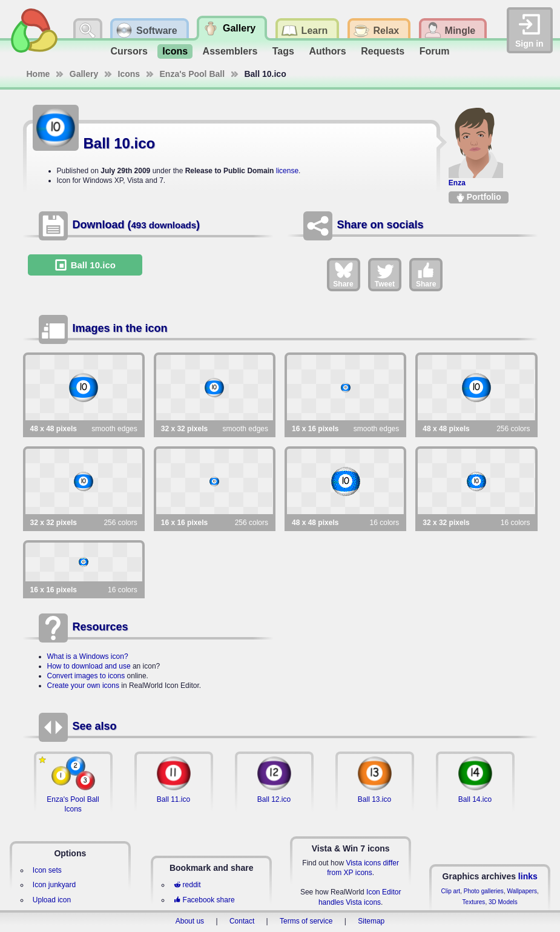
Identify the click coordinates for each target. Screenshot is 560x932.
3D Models (503, 902)
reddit (187, 885)
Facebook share (204, 900)
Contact (242, 921)
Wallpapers (522, 891)
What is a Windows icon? (88, 656)
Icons (175, 51)
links (528, 876)
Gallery (84, 74)
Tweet (385, 274)
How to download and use (89, 666)
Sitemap (371, 921)
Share (343, 274)
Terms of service (306, 921)
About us (190, 921)
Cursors (129, 51)
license (287, 171)
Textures (474, 902)
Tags (283, 51)
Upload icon (52, 900)
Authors (327, 51)
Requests (383, 51)
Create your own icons (83, 686)
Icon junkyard (54, 885)
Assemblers (230, 51)
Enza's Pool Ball (193, 74)
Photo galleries (484, 891)
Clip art (450, 891)
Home (38, 74)
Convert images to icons (86, 676)
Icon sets (47, 870)
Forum (435, 51)
